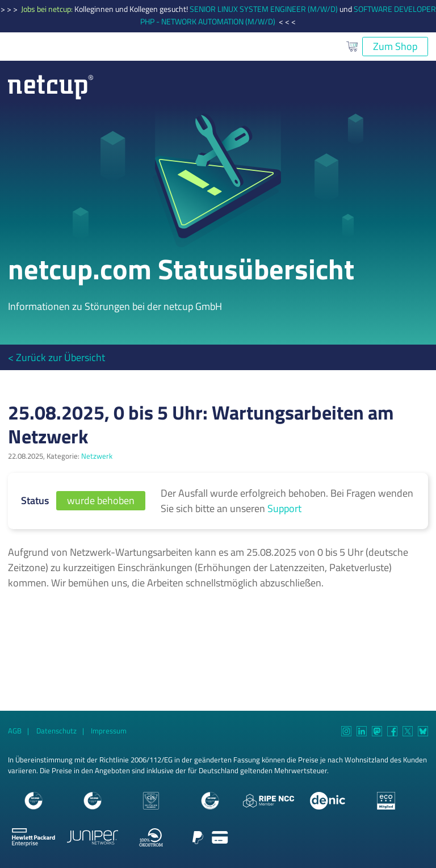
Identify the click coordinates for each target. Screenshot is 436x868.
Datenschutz (56, 731)
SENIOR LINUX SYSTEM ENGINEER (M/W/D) (264, 9)
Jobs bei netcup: (48, 9)
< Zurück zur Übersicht (56, 357)
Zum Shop (395, 46)
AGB (15, 731)
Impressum (109, 731)
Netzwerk (97, 456)
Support (284, 508)
